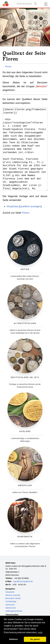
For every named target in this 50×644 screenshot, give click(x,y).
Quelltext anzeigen (30, 206)
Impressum (10, 605)
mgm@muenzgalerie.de (23, 581)
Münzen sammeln (13, 595)
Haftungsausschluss (14, 611)
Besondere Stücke (13, 598)
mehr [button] (40, 632)
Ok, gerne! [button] (35, 639)
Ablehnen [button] (13, 639)
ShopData (12, 206)
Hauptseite (10, 592)
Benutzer (42, 86)
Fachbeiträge (11, 601)
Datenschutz (11, 608)
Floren (8, 66)
